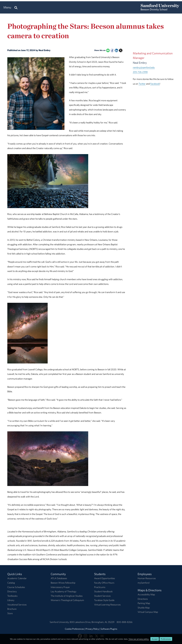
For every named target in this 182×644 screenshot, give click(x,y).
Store (10, 613)
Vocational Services (17, 605)
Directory (12, 591)
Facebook (155, 84)
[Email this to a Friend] (108, 50)
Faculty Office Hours (104, 583)
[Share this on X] (121, 50)
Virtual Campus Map (148, 612)
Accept (155, 639)
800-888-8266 (125, 622)
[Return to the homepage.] (160, 10)
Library (11, 600)
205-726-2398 (140, 72)
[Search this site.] (16, 7)
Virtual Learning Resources (107, 605)
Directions (143, 599)
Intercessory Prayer (60, 587)
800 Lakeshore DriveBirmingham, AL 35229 (92, 622)
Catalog (11, 583)
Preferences (166, 639)
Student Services (102, 596)
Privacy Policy (92, 629)
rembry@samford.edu (144, 67)
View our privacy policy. (139, 639)
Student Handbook (103, 591)
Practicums (100, 587)
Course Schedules (16, 587)
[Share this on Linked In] (116, 50)
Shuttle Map (144, 608)
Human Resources (147, 578)
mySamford (144, 583)
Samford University (60, 622)
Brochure (12, 609)
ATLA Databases (59, 578)
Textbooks (12, 596)
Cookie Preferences (74, 629)
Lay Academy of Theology (64, 591)
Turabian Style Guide (104, 600)
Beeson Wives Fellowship (63, 583)
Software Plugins (109, 629)
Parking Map (144, 603)
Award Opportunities (105, 578)
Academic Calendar (17, 578)
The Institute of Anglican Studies (67, 596)
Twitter (142, 84)
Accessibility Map (146, 594)
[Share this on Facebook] (112, 50)
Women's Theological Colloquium (67, 600)
